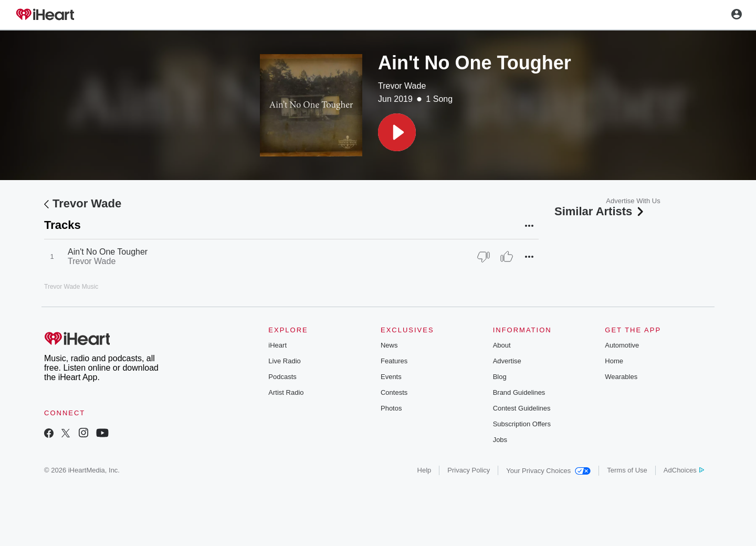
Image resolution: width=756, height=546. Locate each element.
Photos (391, 408)
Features (394, 361)
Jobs (500, 440)
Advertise (507, 361)
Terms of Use (627, 470)
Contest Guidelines (522, 408)
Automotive (622, 345)
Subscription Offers (522, 424)
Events (391, 377)
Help (424, 470)
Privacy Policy (469, 470)
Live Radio (284, 361)
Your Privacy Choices (548, 471)
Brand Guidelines (519, 392)
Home (614, 361)
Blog (500, 377)
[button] (397, 132)
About (502, 345)
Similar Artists (600, 211)
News (389, 345)
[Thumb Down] (484, 257)
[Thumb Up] (507, 257)
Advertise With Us (633, 201)
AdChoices (684, 470)
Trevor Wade (402, 86)
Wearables (621, 377)
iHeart (277, 345)
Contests (394, 392)
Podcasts (282, 377)
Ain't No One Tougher (108, 252)
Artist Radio (286, 392)
